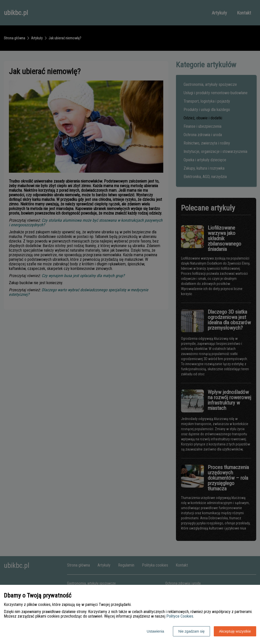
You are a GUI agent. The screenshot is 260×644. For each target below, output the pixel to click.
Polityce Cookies (180, 616)
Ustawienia (155, 631)
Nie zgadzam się (191, 631)
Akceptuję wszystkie (235, 631)
